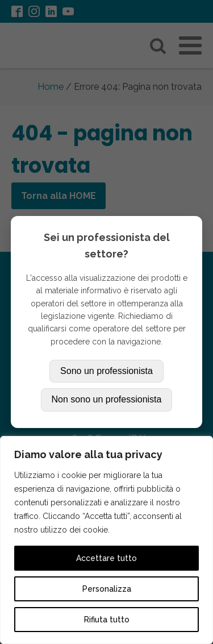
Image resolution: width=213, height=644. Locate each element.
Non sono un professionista (107, 399)
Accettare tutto (106, 558)
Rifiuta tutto (107, 620)
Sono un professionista (106, 371)
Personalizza (107, 589)
